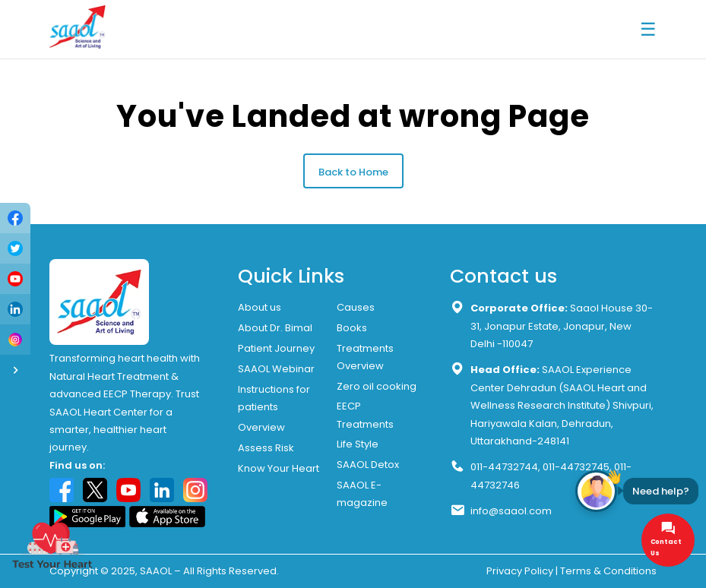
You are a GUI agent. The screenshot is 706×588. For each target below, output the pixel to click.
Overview (261, 427)
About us (260, 307)
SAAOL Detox (368, 465)
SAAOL (156, 571)
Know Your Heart (279, 468)
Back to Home (353, 172)
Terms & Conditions (608, 571)
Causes (356, 307)
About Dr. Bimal (275, 328)
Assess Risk (266, 448)
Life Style (358, 444)
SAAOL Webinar (276, 369)
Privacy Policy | (522, 571)
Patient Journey (276, 348)
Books (352, 328)
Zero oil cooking (377, 386)
